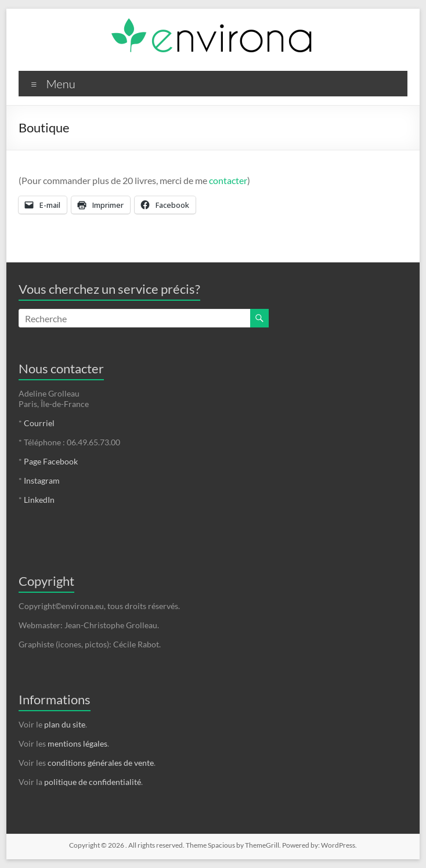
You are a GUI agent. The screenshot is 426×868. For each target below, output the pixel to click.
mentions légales (77, 743)
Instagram (42, 480)
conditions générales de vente (101, 763)
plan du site (65, 724)
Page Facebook (51, 461)
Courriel (39, 423)
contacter (228, 180)
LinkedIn (39, 500)
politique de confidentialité (93, 782)
